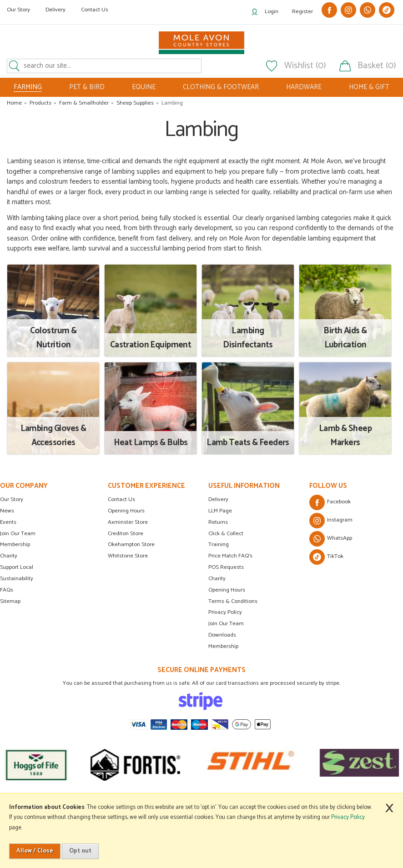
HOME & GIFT (369, 87)
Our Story (18, 10)
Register (302, 12)
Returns (218, 522)
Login (272, 12)
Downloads (222, 635)
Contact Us (95, 10)
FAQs (7, 590)
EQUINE (144, 87)
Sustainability (17, 579)
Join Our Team (18, 534)
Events (8, 522)
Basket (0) (377, 66)
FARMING (28, 87)
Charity (9, 556)
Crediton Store (126, 534)
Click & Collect (226, 534)
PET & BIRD (87, 87)
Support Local (17, 567)
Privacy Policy (225, 612)
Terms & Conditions (233, 601)
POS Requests (226, 567)
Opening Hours (126, 511)
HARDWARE (304, 87)
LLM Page (220, 511)
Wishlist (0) (305, 66)
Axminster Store (128, 522)
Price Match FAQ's (230, 556)
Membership (15, 544)
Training (219, 544)
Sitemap (10, 601)
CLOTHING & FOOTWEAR (221, 87)
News (7, 511)
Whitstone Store (128, 556)
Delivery (55, 10)
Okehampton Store (131, 544)
